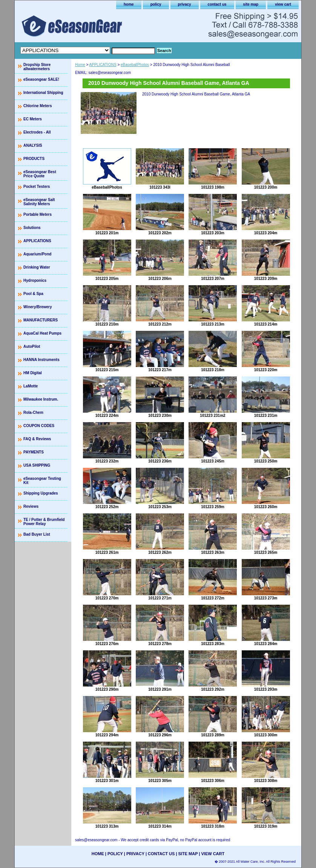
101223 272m (213, 598)
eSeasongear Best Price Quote (40, 174)
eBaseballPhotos (135, 65)
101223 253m (160, 507)
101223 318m (213, 826)
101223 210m (107, 324)
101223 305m (160, 781)
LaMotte (31, 386)
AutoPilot (32, 346)
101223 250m (266, 461)
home (129, 4)
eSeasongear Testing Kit (42, 481)
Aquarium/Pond (37, 254)
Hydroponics (35, 280)
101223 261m (107, 552)
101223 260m (266, 507)
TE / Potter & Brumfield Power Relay (44, 522)
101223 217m (160, 370)
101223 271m (160, 598)
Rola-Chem (33, 412)
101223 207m (213, 279)
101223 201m (107, 233)
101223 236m (160, 461)
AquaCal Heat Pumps (42, 333)
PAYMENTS (34, 452)
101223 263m (213, 552)
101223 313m (107, 826)
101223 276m (107, 644)
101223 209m (266, 279)
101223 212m (160, 324)
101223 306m (213, 781)
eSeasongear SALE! (41, 79)
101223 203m (213, 233)
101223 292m (213, 689)
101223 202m (160, 233)
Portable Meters (38, 214)
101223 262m (160, 552)
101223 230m (160, 416)
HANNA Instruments (41, 360)
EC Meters (33, 119)
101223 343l (160, 187)
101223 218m (213, 370)
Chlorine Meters (38, 106)
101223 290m (107, 689)
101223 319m (266, 826)
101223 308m (266, 781)
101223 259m (213, 507)
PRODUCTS (34, 159)
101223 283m (213, 644)
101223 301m (107, 781)
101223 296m (160, 735)
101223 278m (160, 644)
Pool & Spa (33, 294)
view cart (283, 4)
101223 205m (107, 279)
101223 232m (107, 461)
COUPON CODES (39, 426)
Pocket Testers (37, 187)
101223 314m (160, 826)
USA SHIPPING (37, 465)
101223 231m (266, 416)
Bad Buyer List (37, 534)
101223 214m (266, 324)
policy (156, 4)
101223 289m (213, 735)
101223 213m (213, 324)
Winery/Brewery (38, 307)
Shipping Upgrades (41, 493)
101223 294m (107, 735)
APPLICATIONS (103, 65)
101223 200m (266, 187)
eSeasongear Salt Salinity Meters (39, 202)
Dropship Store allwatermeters (37, 67)
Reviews (31, 506)
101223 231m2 (212, 416)
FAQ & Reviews (37, 439)
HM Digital (33, 373)
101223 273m (266, 598)
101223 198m (213, 187)
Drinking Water (37, 267)
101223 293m (266, 689)
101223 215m (107, 370)
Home (80, 65)
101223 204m (266, 233)
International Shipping (43, 93)
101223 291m (160, 689)
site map (251, 4)
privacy (185, 4)
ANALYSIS (33, 145)
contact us (217, 4)
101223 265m (266, 552)
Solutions (32, 228)
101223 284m (266, 644)
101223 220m (266, 370)
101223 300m (266, 735)
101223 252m (107, 507)
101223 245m (213, 461)
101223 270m (107, 598)
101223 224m (107, 416)
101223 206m (160, 279)
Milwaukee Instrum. (41, 399)
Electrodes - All (37, 132)
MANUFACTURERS (41, 320)
